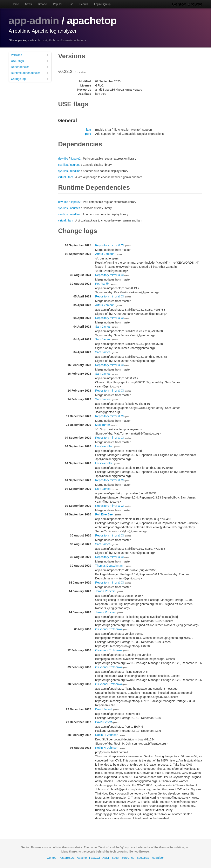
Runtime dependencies (30, 73)
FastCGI (95, 858)
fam (89, 130)
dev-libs (63, 159)
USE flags (30, 61)
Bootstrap (143, 858)
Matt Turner (103, 425)
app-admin (34, 21)
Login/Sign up (102, 4)
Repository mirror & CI (109, 245)
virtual (62, 177)
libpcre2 (76, 159)
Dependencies (30, 67)
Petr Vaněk (102, 284)
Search (84, 4)
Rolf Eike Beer (104, 514)
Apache (82, 858)
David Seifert (103, 709)
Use (71, 4)
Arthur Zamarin (105, 254)
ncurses (75, 165)
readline (75, 171)
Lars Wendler (104, 446)
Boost (116, 858)
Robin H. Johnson (107, 735)
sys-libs (63, 165)
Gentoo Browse (187, 4)
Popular (58, 4)
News (29, 4)
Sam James (103, 327)
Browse (42, 4)
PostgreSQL (67, 858)
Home (15, 4)
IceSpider (158, 858)
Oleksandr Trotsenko (108, 629)
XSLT (106, 858)
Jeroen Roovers (105, 591)
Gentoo (52, 858)
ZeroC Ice (128, 858)
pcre (88, 134)
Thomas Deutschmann (110, 566)
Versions (30, 55)
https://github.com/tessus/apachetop (61, 40)
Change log (30, 79)
